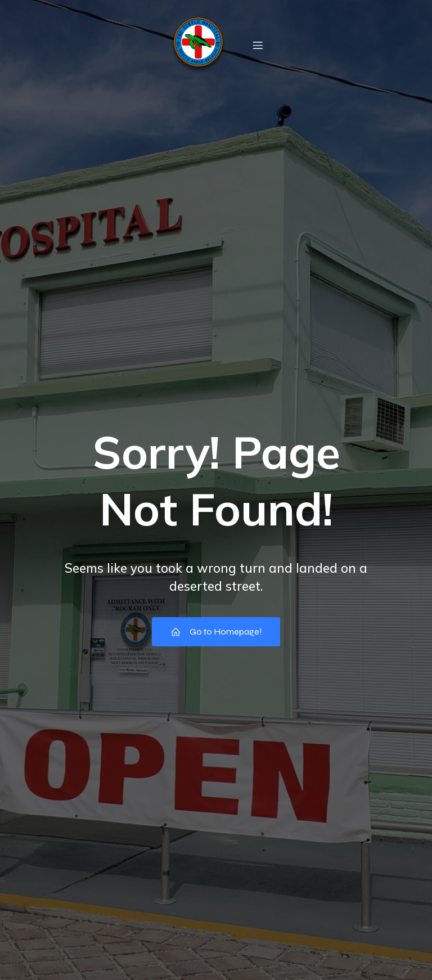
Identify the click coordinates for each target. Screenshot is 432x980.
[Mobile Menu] (258, 45)
